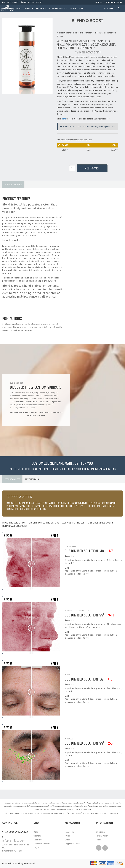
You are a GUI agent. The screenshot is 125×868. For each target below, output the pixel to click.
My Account (70, 832)
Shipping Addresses (72, 844)
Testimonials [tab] (32, 479)
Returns (99, 840)
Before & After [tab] (12, 479)
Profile (67, 836)
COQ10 (73, 8)
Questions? (101, 832)
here (64, 119)
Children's (38, 840)
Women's (37, 836)
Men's (36, 832)
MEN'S (19, 8)
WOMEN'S (29, 8)
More (82, 8)
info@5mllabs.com (14, 839)
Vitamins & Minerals (42, 844)
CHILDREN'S (41, 8)
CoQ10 (36, 848)
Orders (67, 840)
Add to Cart (92, 168)
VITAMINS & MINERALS (58, 8)
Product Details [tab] (13, 185)
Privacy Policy (102, 836)
